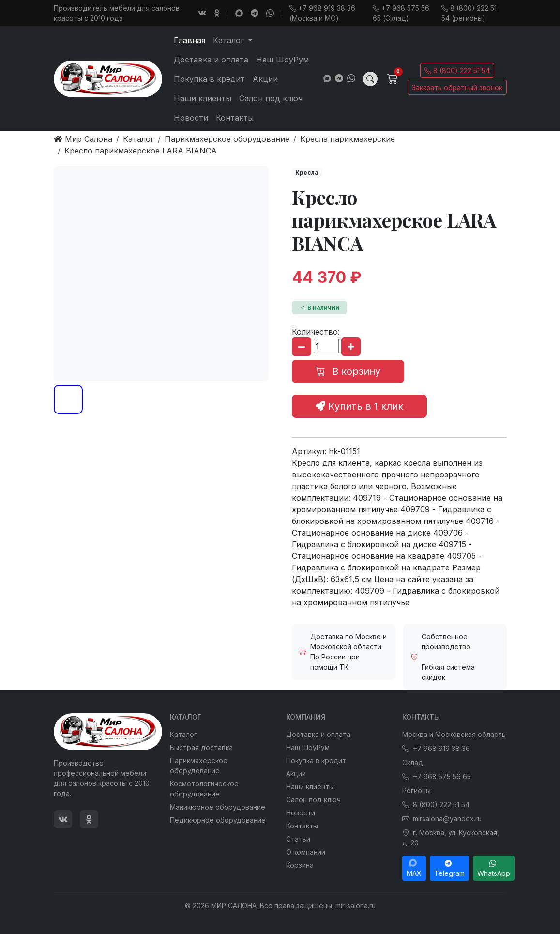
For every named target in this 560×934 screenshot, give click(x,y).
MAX (414, 868)
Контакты (235, 118)
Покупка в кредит (209, 79)
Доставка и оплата (211, 60)
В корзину (348, 371)
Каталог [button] (230, 40)
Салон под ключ (271, 98)
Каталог (183, 734)
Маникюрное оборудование (218, 807)
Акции (265, 79)
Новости (191, 118)
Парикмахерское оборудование (199, 766)
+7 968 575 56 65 (437, 776)
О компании (306, 852)
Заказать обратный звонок (457, 87)
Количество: (316, 332)
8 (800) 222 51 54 (457, 70)
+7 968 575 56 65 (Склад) (401, 13)
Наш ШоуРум (282, 60)
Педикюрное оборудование (218, 820)
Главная (189, 40)
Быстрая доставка (201, 747)
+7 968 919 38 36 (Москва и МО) (322, 13)
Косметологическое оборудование (204, 789)
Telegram (449, 868)
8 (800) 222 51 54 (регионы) (469, 13)
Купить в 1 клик (359, 406)
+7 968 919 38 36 (436, 748)
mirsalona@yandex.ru (442, 819)
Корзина (300, 865)
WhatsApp (494, 868)
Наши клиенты (203, 98)
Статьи (298, 839)
